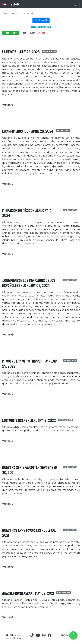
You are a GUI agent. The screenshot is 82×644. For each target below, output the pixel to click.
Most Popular (28, 33)
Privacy (64, 635)
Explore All (41, 20)
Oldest (41, 33)
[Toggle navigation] (75, 4)
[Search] (41, 14)
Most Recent (10, 33)
